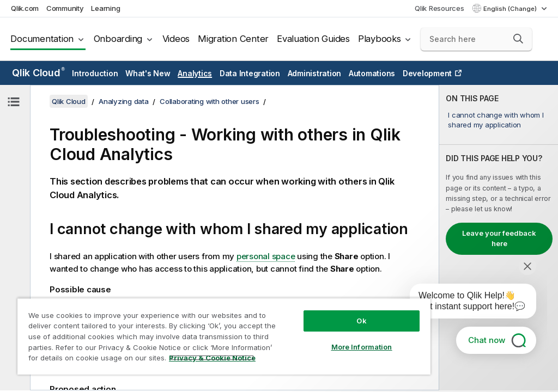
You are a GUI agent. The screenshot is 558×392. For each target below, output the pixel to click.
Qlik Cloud (38, 73)
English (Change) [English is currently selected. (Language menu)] (511, 9)
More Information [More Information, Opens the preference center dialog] (362, 347)
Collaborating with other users (210, 101)
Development (427, 73)
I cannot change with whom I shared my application (496, 120)
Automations (372, 73)
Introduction (95, 73)
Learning (105, 8)
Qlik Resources (439, 8)
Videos (176, 39)
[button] (518, 39)
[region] (224, 336)
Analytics (195, 73)
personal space (266, 256)
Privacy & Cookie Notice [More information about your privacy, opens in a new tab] (212, 358)
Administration (315, 73)
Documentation (42, 39)
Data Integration (250, 73)
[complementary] (499, 238)
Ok (361, 321)
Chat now (487, 340)
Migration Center (233, 39)
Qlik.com (25, 8)
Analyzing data (124, 101)
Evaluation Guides (313, 39)
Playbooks (380, 39)
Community (65, 8)
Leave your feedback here (499, 238)
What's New (148, 73)
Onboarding (118, 39)
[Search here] (476, 39)
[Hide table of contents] (14, 102)
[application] (465, 303)
